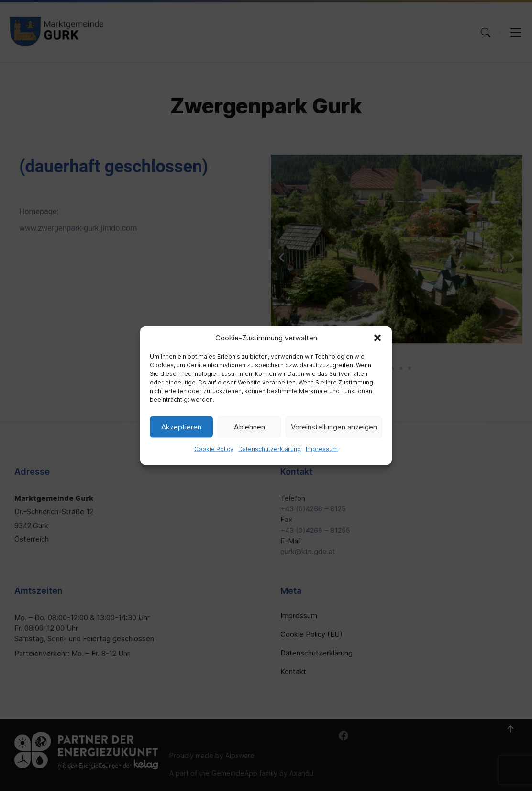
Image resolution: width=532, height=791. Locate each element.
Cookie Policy (214, 449)
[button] (377, 338)
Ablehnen (249, 426)
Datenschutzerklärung (270, 449)
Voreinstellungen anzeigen (334, 426)
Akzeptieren (181, 426)
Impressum (322, 449)
